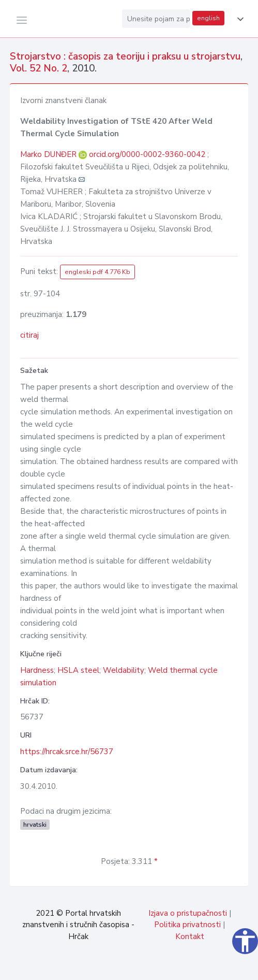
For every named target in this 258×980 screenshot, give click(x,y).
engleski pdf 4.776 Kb (97, 272)
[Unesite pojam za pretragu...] (156, 19)
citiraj (29, 335)
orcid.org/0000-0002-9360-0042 (147, 154)
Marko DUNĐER (49, 154)
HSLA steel (78, 670)
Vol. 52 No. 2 (39, 68)
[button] (238, 19)
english (208, 18)
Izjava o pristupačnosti (188, 913)
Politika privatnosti (187, 925)
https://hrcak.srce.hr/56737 (67, 752)
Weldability (124, 670)
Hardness (37, 670)
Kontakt (190, 936)
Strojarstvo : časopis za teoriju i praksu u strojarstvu (125, 56)
